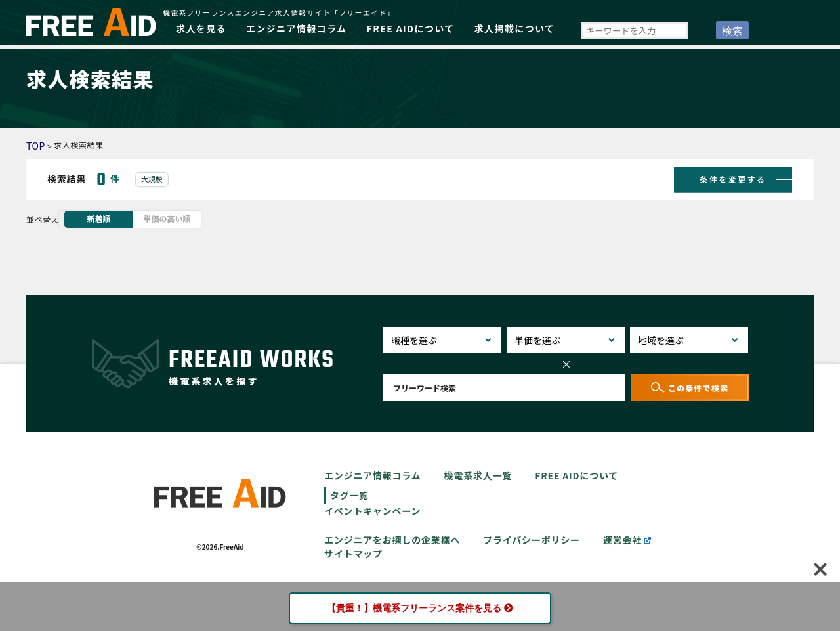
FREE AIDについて (411, 28)
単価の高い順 (167, 218)
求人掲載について (515, 28)
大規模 (152, 179)
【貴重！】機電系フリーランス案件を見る (420, 608)
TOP (36, 146)
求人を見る (201, 28)
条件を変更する (733, 178)
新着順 (98, 218)
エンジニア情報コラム (297, 28)
